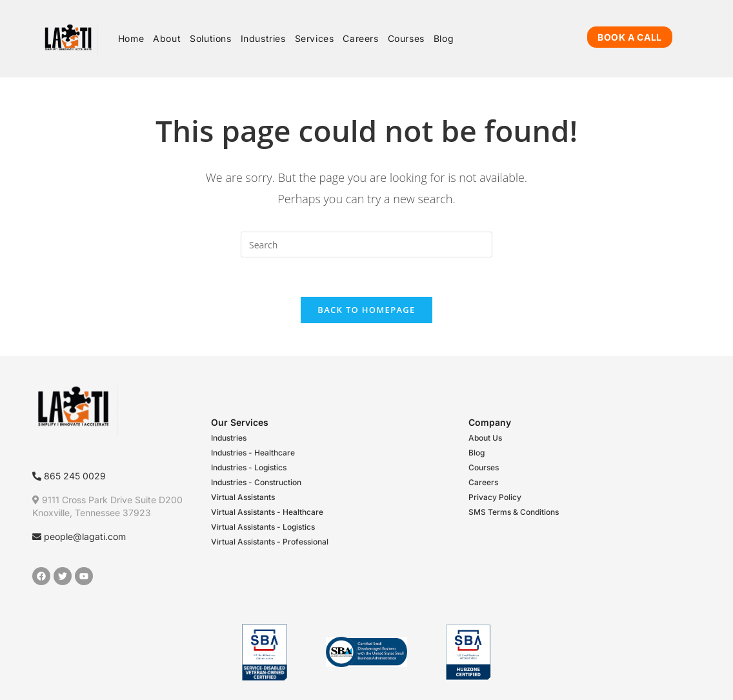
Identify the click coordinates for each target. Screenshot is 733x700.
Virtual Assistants (243, 497)
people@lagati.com (79, 536)
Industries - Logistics (249, 467)
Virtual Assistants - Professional (270, 542)
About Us (485, 438)
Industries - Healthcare (253, 453)
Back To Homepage (366, 310)
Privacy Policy (495, 497)
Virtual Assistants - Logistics (263, 527)
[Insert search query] (366, 245)
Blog (477, 453)
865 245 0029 (69, 476)
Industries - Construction (256, 482)
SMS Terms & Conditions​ (514, 512)
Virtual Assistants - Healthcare (267, 512)
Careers (483, 482)
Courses (484, 467)
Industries (229, 438)
